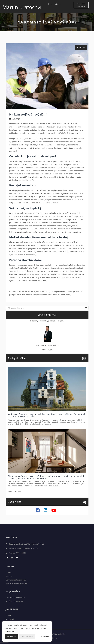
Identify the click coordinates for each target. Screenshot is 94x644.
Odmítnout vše (27, 637)
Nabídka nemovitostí (14, 601)
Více (57, 4)
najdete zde (10, 631)
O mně (8, 573)
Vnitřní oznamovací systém (17, 583)
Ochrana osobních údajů (16, 580)
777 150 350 (21, 553)
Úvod (50, 4)
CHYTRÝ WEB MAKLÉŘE (56, 634)
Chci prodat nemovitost (81, 5)
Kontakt (9, 576)
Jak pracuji (10, 619)
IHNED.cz (17, 492)
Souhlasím (11, 637)
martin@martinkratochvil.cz (26, 548)
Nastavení (45, 637)
